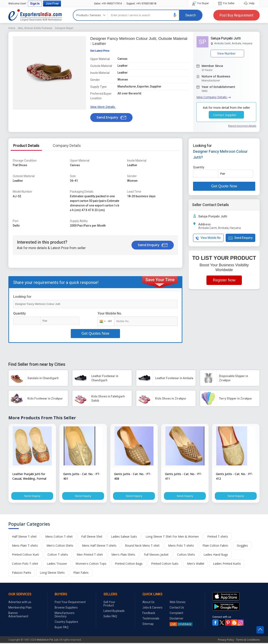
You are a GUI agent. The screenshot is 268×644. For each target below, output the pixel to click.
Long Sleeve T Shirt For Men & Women (172, 538)
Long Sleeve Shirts (52, 574)
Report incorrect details (242, 126)
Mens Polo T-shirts (181, 547)
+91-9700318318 (141, 3)
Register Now (224, 280)
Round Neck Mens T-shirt (142, 547)
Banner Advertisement (18, 616)
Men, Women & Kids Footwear (35, 28)
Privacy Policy (226, 641)
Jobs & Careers (152, 609)
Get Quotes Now (95, 333)
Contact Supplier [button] (226, 115)
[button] (175, 15)
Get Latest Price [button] (100, 51)
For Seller (227, 3)
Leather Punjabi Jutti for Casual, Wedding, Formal (29, 476)
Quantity (19, 313)
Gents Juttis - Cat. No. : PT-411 (184, 476)
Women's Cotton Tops (91, 565)
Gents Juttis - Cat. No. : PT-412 (234, 476)
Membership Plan (20, 609)
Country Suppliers (66, 623)
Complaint (176, 614)
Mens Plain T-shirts (25, 547)
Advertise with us (20, 603)
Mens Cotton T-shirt (59, 538)
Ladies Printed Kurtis (227, 565)
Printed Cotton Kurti (25, 556)
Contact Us (177, 609)
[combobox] (105, 321)
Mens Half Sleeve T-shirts (99, 547)
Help (249, 3)
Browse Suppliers (66, 609)
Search (191, 15)
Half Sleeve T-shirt (24, 538)
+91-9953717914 (108, 3)
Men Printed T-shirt (90, 556)
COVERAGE (181, 625)
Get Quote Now (224, 186)
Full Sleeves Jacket (156, 556)
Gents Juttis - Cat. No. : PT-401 (82, 476)
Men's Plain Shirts (123, 556)
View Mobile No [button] (208, 238)
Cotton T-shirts (58, 556)
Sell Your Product (109, 605)
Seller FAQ (110, 617)
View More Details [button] (104, 107)
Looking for (22, 297)
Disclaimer (177, 619)
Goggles (242, 547)
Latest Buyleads (114, 612)
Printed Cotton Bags (129, 565)
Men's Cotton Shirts (60, 547)
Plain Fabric (81, 574)
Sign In (35, 4)
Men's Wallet (196, 565)
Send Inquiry (32, 496)
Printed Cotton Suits (165, 565)
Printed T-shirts (218, 538)
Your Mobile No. (110, 313)
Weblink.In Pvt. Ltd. (48, 641)
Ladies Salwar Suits (124, 538)
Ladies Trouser (57, 565)
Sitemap (148, 625)
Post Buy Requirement (236, 15)
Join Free (52, 4)
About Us (148, 603)
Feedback (149, 614)
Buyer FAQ (62, 628)
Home (12, 28)
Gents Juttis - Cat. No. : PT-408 (133, 476)
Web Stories (178, 603)
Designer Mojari (64, 28)
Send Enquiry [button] (111, 117)
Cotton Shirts (186, 556)
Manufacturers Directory (65, 616)
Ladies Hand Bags (216, 556)
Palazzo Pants (22, 574)
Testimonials (151, 619)
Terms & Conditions (248, 641)
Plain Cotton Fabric (215, 547)
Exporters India (35, 15)
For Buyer (201, 3)
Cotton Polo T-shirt (25, 565)
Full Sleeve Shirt (92, 538)
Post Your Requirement (70, 603)
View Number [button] (227, 54)
